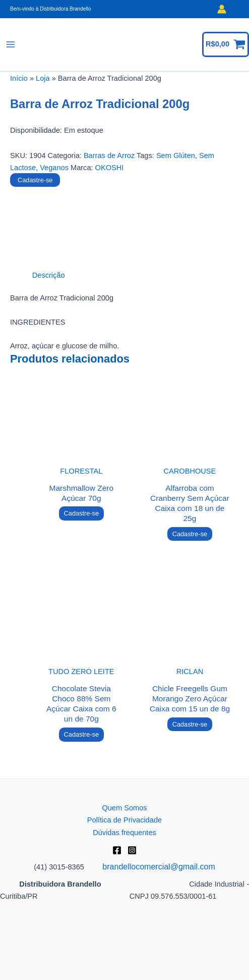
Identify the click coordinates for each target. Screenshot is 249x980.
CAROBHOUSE (190, 471)
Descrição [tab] (49, 275)
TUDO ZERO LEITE (81, 672)
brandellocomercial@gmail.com (159, 867)
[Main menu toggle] (11, 44)
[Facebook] (117, 850)
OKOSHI (110, 168)
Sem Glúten (176, 156)
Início (19, 78)
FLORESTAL (81, 471)
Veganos (54, 168)
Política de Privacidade (125, 820)
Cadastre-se (35, 180)
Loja (43, 78)
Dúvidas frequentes (125, 833)
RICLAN (190, 672)
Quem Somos (124, 808)
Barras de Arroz (109, 156)
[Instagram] (132, 850)
